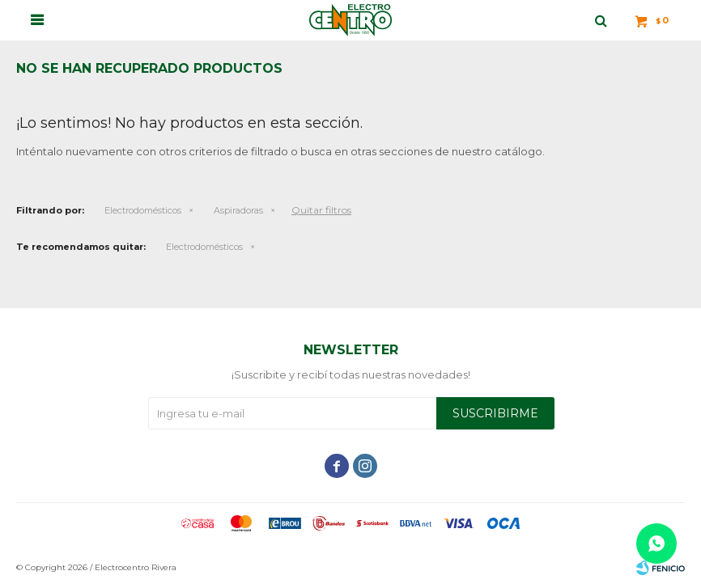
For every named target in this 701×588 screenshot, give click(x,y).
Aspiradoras (238, 210)
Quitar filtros (321, 210)
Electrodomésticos (143, 210)
